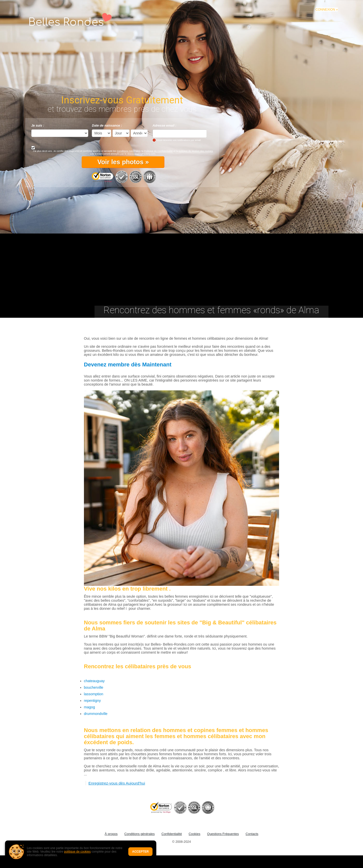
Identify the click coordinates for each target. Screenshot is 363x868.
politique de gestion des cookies (196, 151)
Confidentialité (172, 834)
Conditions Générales (129, 151)
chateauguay (94, 681)
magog (89, 707)
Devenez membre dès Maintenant (128, 365)
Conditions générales (139, 834)
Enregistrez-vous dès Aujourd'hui (117, 783)
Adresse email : (164, 125)
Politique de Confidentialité (158, 151)
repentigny (92, 701)
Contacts (252, 834)
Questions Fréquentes (223, 834)
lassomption (94, 694)
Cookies (194, 834)
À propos (111, 834)
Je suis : (38, 125)
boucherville (94, 687)
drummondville (96, 714)
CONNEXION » (327, 9)
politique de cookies (77, 852)
